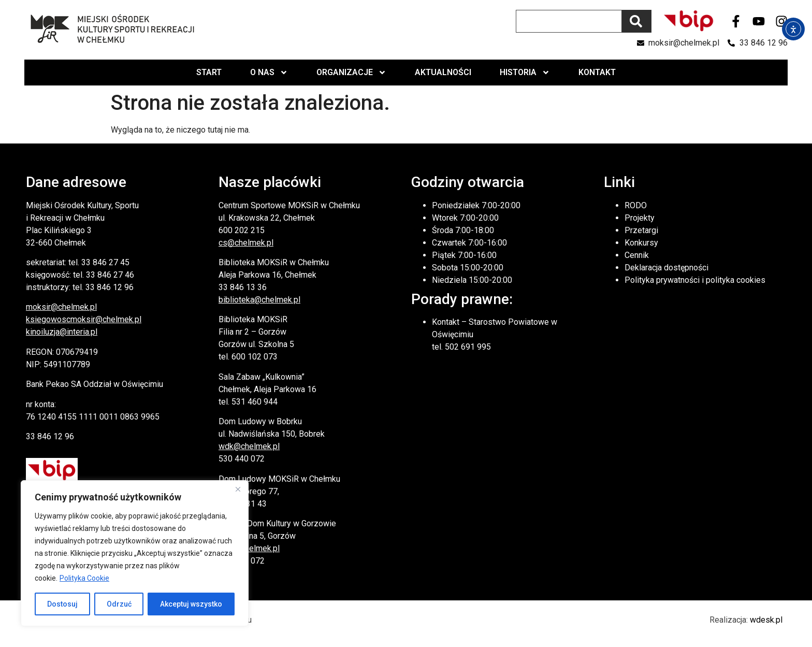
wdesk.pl (766, 620)
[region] (135, 553)
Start (209, 72)
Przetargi (641, 230)
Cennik (637, 255)
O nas (269, 73)
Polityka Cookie (84, 578)
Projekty (640, 218)
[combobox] (569, 21)
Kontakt (597, 72)
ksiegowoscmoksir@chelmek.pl (84, 319)
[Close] (238, 489)
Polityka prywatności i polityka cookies (695, 280)
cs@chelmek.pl (246, 243)
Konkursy (641, 243)
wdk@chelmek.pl (249, 446)
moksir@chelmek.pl (61, 307)
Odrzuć (119, 604)
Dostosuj (62, 604)
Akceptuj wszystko (191, 604)
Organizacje (351, 73)
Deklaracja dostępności (666, 268)
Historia (525, 73)
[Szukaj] (637, 21)
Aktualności (443, 72)
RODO (636, 205)
